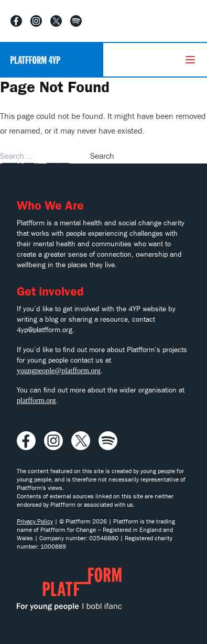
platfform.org (36, 401)
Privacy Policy (35, 521)
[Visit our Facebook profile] (16, 21)
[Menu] (190, 60)
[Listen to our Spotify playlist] (76, 21)
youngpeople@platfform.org (59, 371)
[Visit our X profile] (56, 21)
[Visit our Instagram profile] (36, 21)
